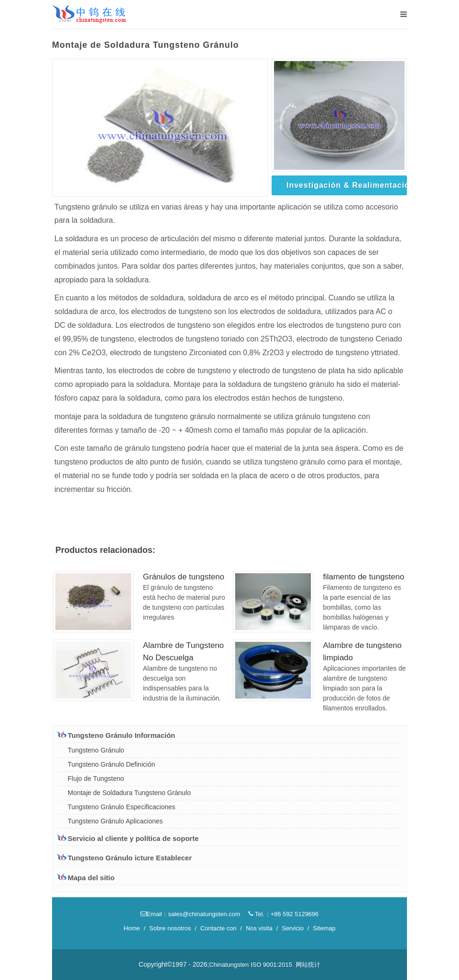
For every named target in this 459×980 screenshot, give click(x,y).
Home (132, 928)
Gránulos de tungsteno (184, 577)
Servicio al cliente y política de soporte (128, 838)
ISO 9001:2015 (271, 965)
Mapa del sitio (86, 878)
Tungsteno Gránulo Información (116, 735)
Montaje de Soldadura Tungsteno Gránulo (129, 793)
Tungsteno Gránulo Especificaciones (122, 807)
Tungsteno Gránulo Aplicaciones (115, 821)
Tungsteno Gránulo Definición (111, 764)
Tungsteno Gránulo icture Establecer (124, 858)
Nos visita (259, 928)
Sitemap (324, 928)
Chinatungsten (229, 965)
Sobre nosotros (170, 928)
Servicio (292, 928)
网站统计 (308, 965)
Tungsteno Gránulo (96, 750)
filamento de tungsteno (363, 577)
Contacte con (218, 928)
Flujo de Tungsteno (96, 779)
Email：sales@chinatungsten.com (190, 914)
